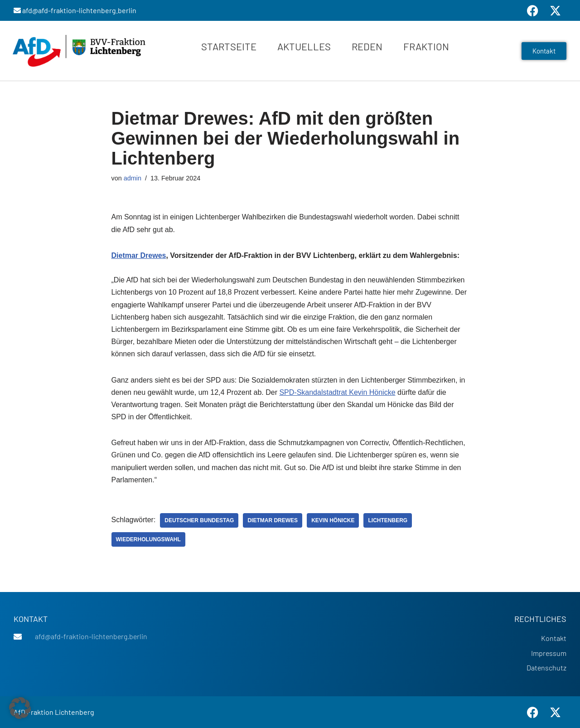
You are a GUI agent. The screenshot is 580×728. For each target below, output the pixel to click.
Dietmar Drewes (139, 255)
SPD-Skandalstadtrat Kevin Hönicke (337, 392)
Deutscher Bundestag (199, 520)
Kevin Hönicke (333, 520)
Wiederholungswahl (148, 539)
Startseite (229, 46)
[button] (20, 708)
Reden (367, 46)
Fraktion (426, 46)
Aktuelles (304, 46)
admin (133, 178)
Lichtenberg (388, 520)
